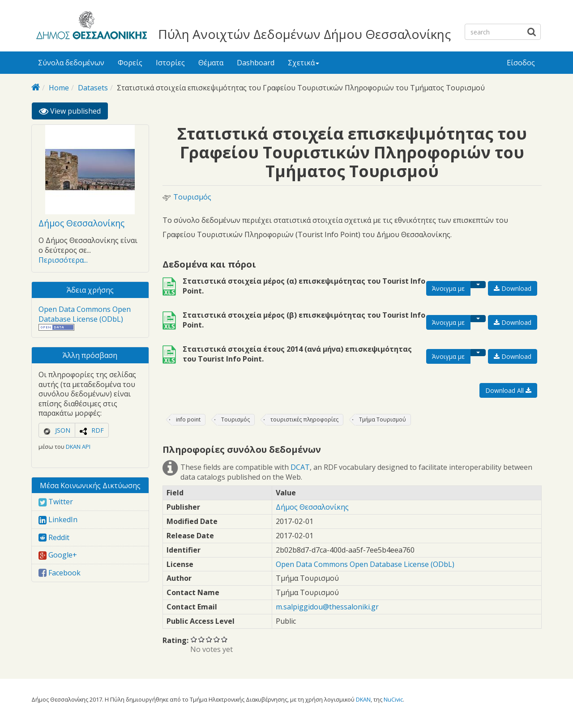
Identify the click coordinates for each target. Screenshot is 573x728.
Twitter (56, 502)
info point (188, 419)
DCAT (300, 467)
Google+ (58, 555)
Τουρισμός (192, 197)
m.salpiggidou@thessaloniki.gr (327, 607)
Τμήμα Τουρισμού (383, 419)
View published (73, 113)
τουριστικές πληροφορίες (304, 419)
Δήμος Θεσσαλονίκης (81, 223)
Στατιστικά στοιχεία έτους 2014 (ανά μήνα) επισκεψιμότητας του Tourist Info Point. (297, 354)
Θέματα (211, 63)
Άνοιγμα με (448, 288)
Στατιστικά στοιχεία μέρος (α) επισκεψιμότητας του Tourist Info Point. (304, 286)
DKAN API (78, 447)
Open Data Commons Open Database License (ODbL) (85, 314)
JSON (63, 430)
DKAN (363, 699)
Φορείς (130, 63)
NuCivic (393, 699)
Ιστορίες (170, 63)
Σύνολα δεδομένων (71, 63)
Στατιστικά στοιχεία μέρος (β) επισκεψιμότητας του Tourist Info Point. (304, 320)
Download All (508, 390)
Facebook (60, 573)
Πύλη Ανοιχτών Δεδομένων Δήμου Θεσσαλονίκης (304, 34)
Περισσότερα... (63, 260)
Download (513, 288)
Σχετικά (304, 63)
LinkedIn (58, 519)
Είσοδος (521, 63)
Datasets (93, 88)
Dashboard (256, 63)
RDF (98, 430)
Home (59, 88)
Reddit (54, 537)
